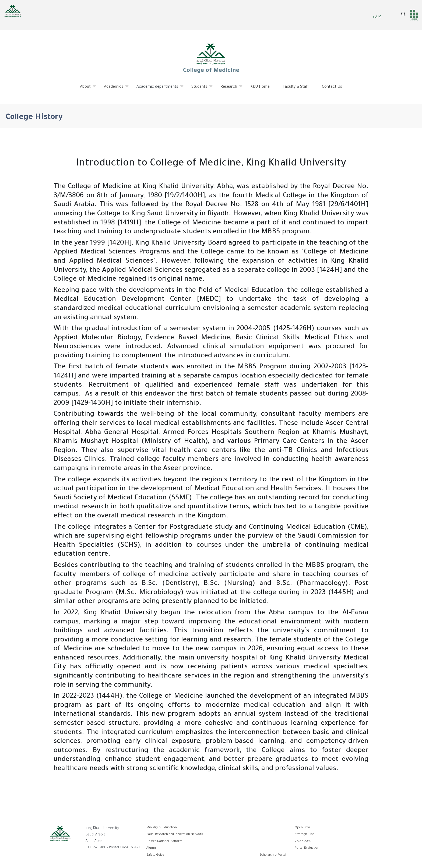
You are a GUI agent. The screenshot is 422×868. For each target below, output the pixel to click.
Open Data (302, 828)
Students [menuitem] (199, 89)
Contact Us (332, 87)
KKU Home (260, 87)
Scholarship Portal (273, 855)
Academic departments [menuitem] (157, 89)
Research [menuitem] (229, 89)
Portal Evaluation (307, 848)
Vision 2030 (303, 841)
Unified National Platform (164, 841)
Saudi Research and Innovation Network (175, 835)
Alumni (152, 848)
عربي (377, 17)
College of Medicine (211, 58)
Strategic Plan (305, 835)
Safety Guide (155, 855)
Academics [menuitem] (114, 89)
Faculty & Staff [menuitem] (296, 87)
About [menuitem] (85, 89)
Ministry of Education (162, 828)
